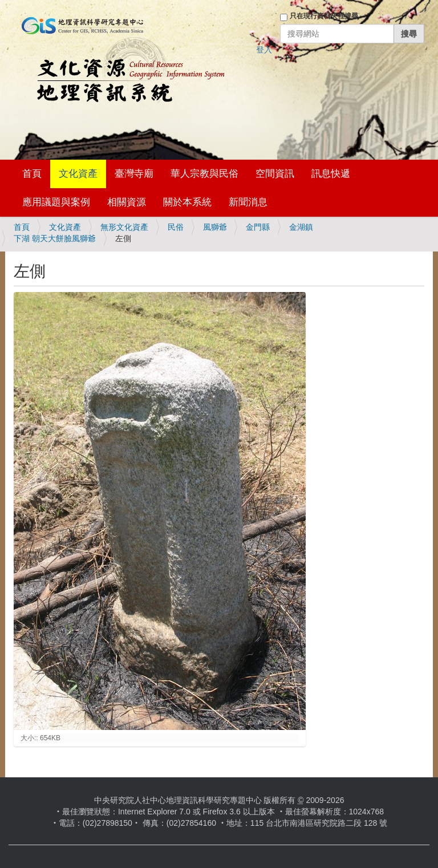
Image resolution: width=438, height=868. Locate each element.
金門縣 (258, 227)
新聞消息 (248, 202)
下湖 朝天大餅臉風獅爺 (55, 238)
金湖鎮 (301, 227)
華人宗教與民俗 (204, 174)
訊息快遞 (331, 174)
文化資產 (78, 174)
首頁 (32, 174)
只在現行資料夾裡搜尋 (324, 16)
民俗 (176, 227)
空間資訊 (275, 174)
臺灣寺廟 (134, 174)
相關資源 (127, 202)
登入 (264, 50)
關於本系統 (187, 202)
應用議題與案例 (56, 202)
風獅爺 (215, 227)
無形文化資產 (124, 227)
